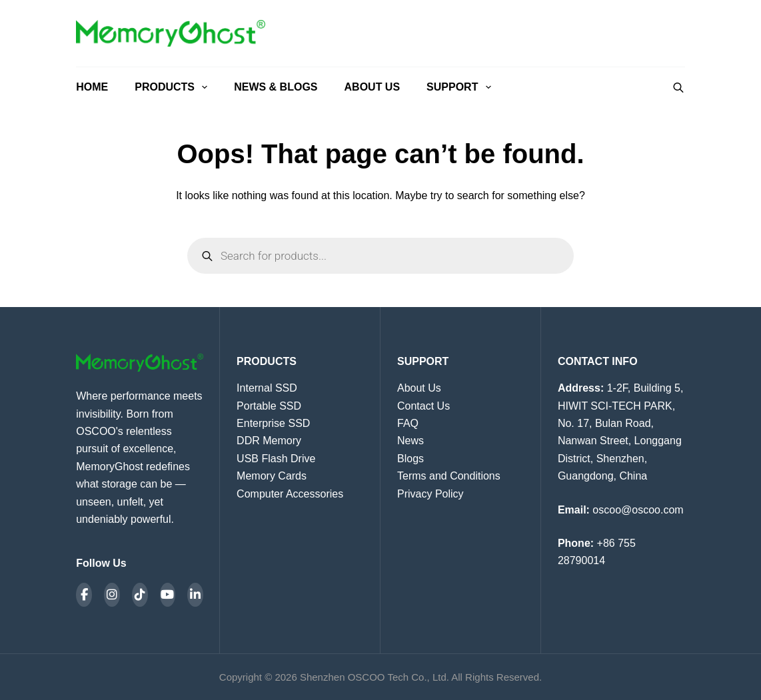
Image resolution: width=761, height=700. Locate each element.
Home (92, 87)
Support (459, 87)
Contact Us (423, 406)
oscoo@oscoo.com (638, 510)
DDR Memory (269, 441)
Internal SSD (267, 388)
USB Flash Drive (276, 459)
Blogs (410, 459)
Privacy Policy (430, 494)
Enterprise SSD (273, 423)
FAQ (408, 423)
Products (174, 87)
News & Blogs (276, 87)
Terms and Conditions (449, 476)
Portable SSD (269, 406)
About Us (373, 87)
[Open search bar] (678, 87)
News (410, 441)
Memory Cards (272, 476)
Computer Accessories (290, 494)
